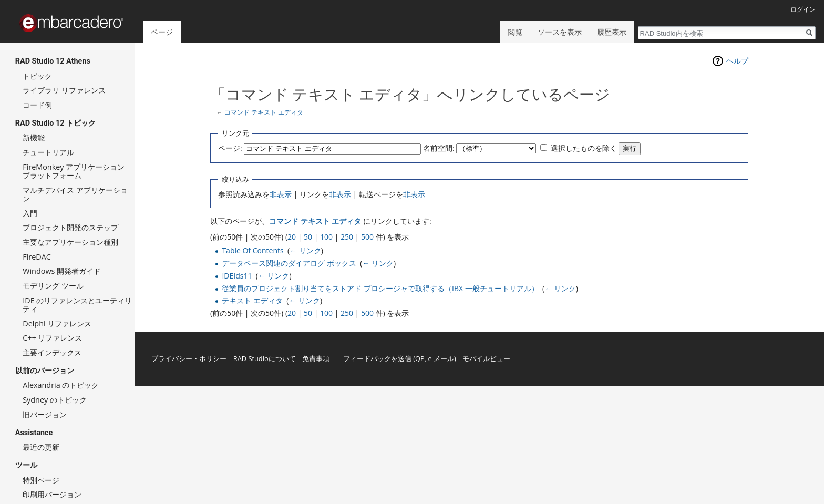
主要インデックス (52, 352)
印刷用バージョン (52, 494)
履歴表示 (612, 32)
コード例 (37, 105)
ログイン (803, 9)
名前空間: (439, 148)
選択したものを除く (584, 148)
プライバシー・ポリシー (189, 358)
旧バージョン (45, 414)
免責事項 (316, 358)
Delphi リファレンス (57, 323)
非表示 (281, 194)
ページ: (230, 148)
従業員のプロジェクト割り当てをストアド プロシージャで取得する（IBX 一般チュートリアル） (380, 288)
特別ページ (41, 480)
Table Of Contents (253, 250)
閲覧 (515, 32)
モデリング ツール (53, 286)
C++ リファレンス (52, 338)
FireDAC (37, 257)
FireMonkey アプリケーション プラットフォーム (74, 171)
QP (420, 358)
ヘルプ (737, 61)
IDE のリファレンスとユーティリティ (77, 305)
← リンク (305, 250)
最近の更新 (41, 447)
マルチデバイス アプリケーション (75, 194)
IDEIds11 (237, 276)
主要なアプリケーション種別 (70, 242)
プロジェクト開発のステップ (70, 227)
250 (347, 237)
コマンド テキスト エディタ (264, 112)
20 (292, 237)
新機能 (34, 137)
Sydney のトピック (55, 400)
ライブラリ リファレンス (64, 90)
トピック (37, 76)
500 (367, 237)
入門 (30, 213)
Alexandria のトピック (61, 385)
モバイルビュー (486, 358)
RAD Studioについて (265, 358)
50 (308, 237)
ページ (162, 32)
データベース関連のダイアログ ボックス (289, 263)
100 (326, 237)
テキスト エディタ (252, 300)
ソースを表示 (560, 32)
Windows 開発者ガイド (62, 271)
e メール (441, 358)
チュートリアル (48, 152)
